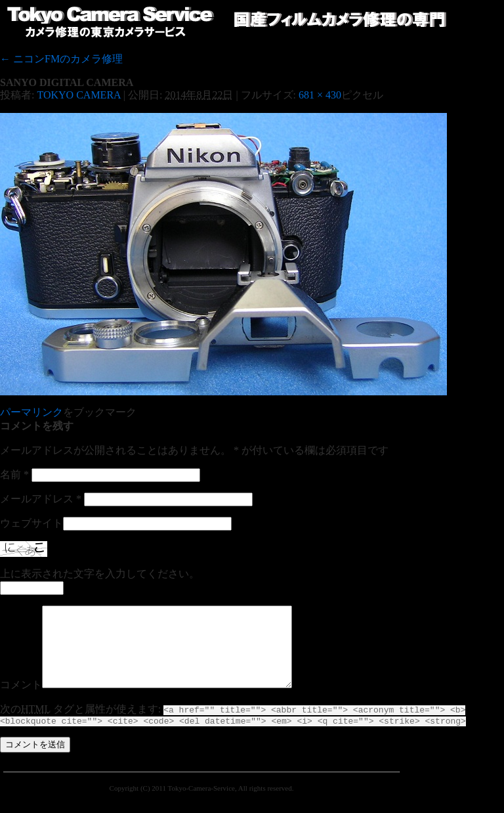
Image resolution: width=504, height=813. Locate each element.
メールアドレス (41, 499)
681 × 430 (320, 95)
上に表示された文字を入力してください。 (100, 574)
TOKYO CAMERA (78, 95)
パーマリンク (31, 412)
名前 (14, 474)
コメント (21, 700)
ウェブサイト (31, 523)
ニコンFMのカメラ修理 (61, 59)
